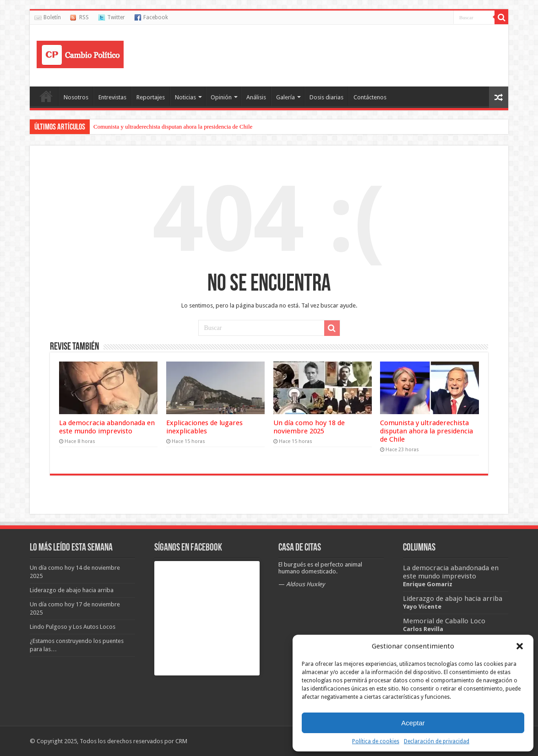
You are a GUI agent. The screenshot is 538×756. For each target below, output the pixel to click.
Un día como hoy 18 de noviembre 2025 (309, 427)
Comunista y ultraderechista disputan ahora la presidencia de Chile (173, 127)
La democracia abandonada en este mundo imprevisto (107, 427)
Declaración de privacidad (437, 741)
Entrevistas (112, 97)
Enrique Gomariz (428, 584)
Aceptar (413, 723)
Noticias (185, 97)
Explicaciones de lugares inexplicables (204, 427)
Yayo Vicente (422, 607)
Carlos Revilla (423, 629)
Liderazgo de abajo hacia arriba (453, 599)
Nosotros (76, 97)
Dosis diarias (326, 97)
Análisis (256, 97)
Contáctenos (370, 97)
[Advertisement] (335, 54)
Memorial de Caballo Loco (444, 621)
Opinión (221, 97)
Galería (285, 97)
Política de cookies (376, 741)
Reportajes (151, 97)
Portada (46, 96)
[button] (520, 646)
